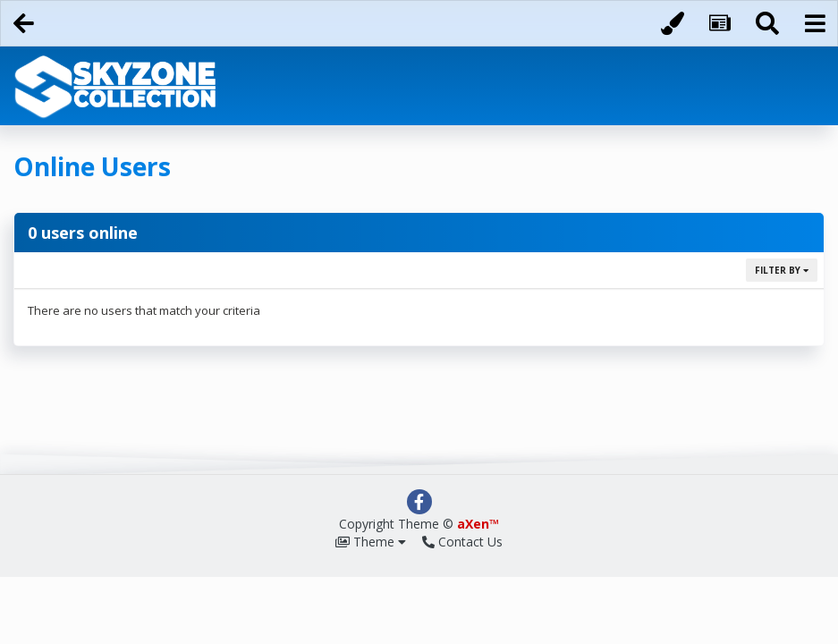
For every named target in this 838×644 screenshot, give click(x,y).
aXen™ (478, 524)
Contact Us (462, 542)
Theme (371, 542)
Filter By (782, 270)
